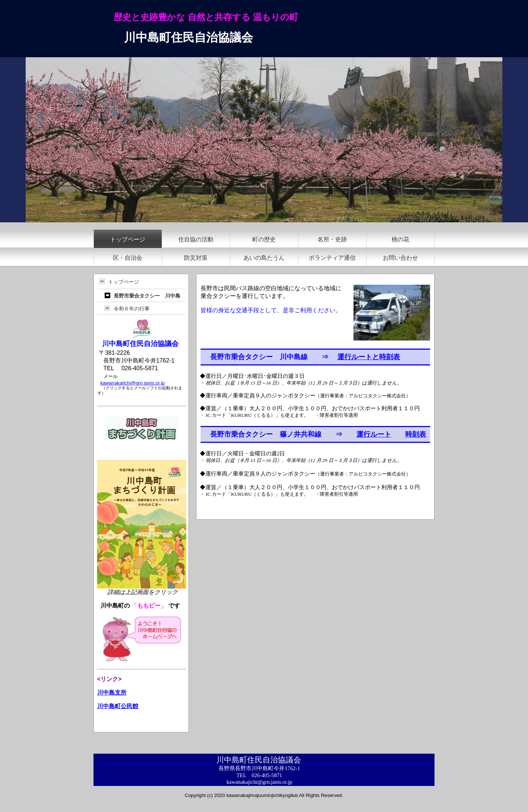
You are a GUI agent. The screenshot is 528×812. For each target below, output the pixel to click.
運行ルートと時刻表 (369, 357)
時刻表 (416, 434)
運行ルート (374, 434)
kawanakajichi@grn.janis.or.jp (132, 383)
